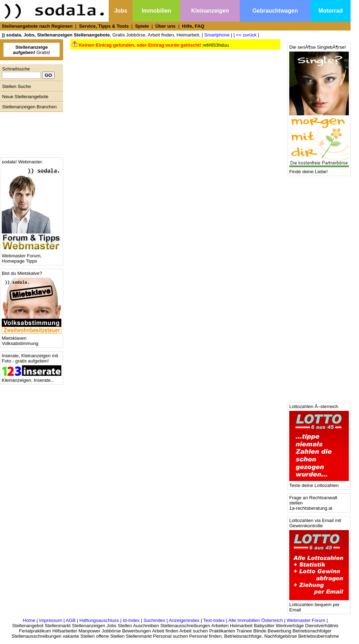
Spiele (142, 26)
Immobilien (156, 11)
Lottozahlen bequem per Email (319, 605)
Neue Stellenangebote (25, 97)
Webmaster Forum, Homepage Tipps (32, 256)
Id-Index (131, 620)
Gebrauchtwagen (275, 11)
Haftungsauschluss (99, 620)
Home (29, 620)
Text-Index (214, 620)
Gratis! (32, 50)
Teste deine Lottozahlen (319, 483)
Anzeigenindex (184, 620)
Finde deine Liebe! (319, 170)
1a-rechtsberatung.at (311, 508)
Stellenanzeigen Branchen (29, 107)
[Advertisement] (30, 133)
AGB (71, 620)
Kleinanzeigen (210, 11)
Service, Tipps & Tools (104, 26)
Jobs (120, 11)
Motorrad (330, 11)
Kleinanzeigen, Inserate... (32, 378)
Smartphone (217, 35)
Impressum (50, 620)
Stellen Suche (16, 86)
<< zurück (246, 35)
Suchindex (154, 620)
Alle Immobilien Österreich (256, 620)
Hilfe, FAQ (193, 26)
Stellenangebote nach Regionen (37, 26)
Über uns (165, 26)
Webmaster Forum (306, 620)
